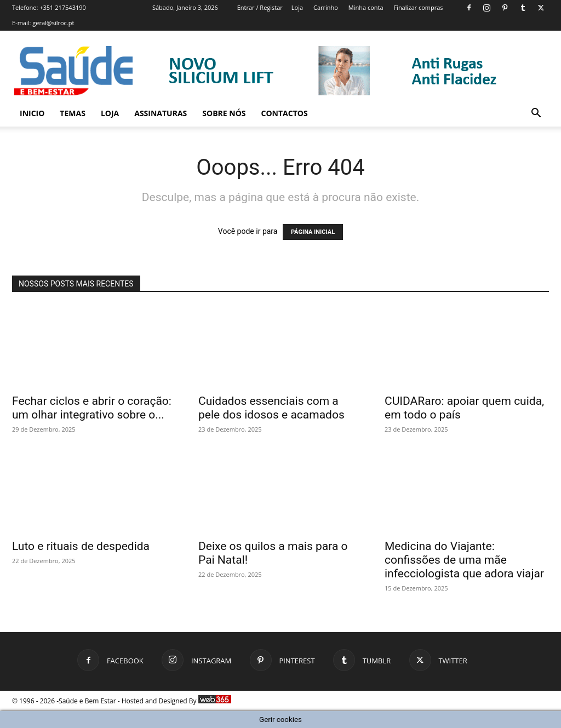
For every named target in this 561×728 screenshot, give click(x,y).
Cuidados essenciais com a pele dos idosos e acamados (271, 408)
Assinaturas (161, 113)
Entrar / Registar (260, 7)
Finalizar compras (418, 7)
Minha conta (366, 7)
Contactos (285, 113)
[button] (536, 114)
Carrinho (326, 7)
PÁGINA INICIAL (313, 232)
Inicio (32, 113)
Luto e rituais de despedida (81, 546)
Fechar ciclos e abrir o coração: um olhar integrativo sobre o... (92, 408)
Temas (73, 113)
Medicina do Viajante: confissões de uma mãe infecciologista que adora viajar (464, 560)
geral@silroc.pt (53, 23)
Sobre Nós (224, 113)
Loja (297, 7)
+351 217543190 (63, 7)
